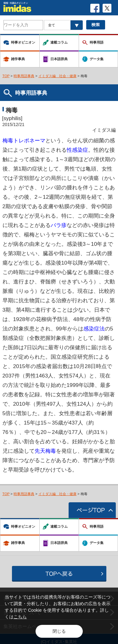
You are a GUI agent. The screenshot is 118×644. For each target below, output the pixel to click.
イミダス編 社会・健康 (57, 76)
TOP (6, 76)
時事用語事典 (24, 76)
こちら (20, 617)
